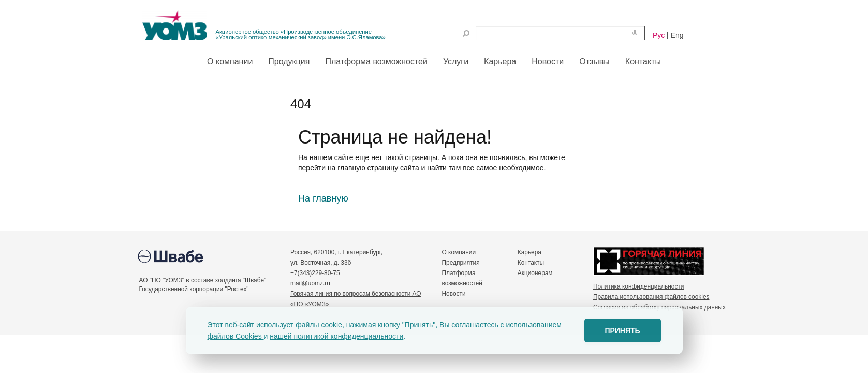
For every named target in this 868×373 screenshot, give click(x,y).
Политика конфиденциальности (638, 286)
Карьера (529, 252)
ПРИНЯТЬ (622, 331)
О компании (459, 252)
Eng (677, 35)
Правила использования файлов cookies (651, 297)
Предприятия (461, 263)
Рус (659, 35)
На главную (323, 198)
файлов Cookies (236, 336)
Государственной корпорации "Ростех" (194, 289)
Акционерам (535, 273)
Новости (454, 294)
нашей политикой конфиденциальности (336, 336)
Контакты (531, 263)
